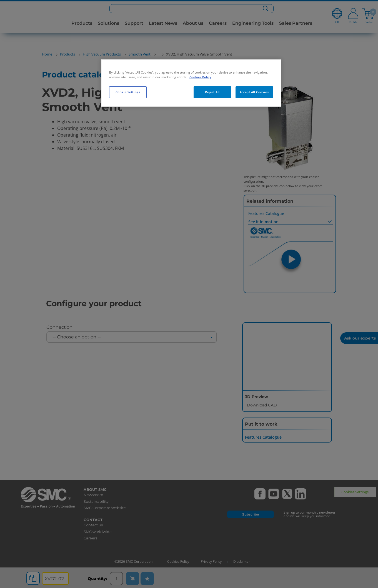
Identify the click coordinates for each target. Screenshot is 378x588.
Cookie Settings (128, 92)
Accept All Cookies (254, 92)
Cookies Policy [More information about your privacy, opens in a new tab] (200, 77)
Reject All (212, 92)
